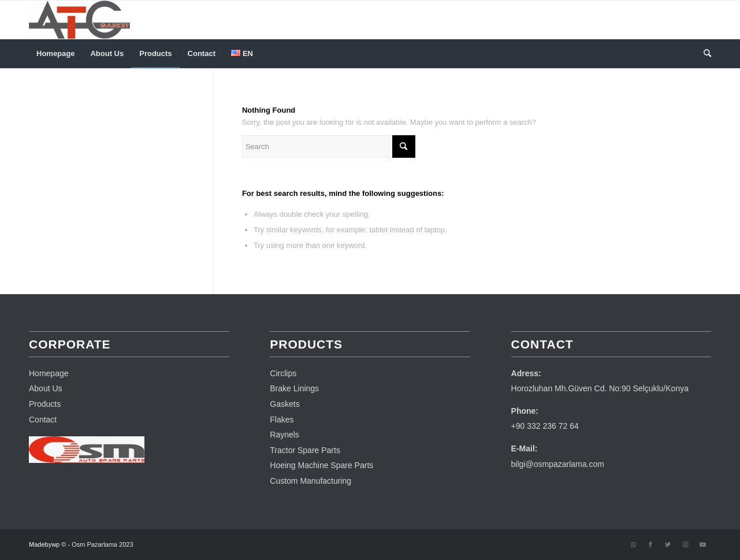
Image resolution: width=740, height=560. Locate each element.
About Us (46, 388)
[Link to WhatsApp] (633, 544)
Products (45, 404)
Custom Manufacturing (310, 481)
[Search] (704, 54)
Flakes (282, 420)
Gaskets (285, 404)
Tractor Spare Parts (305, 450)
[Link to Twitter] (668, 544)
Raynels (285, 435)
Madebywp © (47, 544)
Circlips (283, 373)
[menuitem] (55, 54)
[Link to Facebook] (650, 544)
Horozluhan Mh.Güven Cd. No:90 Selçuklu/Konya (600, 388)
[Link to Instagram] (685, 544)
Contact (43, 420)
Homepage (49, 373)
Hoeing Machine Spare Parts (321, 465)
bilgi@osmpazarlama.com (558, 464)
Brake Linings (294, 388)
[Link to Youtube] (702, 544)
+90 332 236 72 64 (545, 426)
